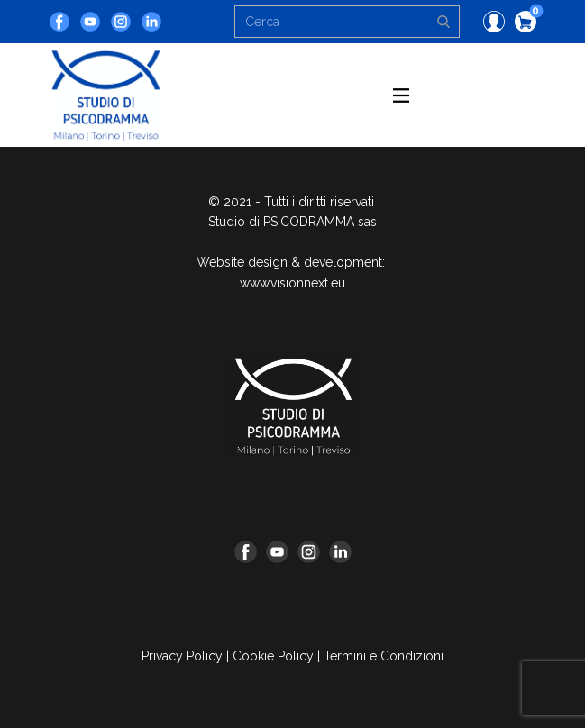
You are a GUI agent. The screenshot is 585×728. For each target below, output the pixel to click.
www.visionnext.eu (292, 283)
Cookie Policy (273, 656)
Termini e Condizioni (384, 656)
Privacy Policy (182, 656)
